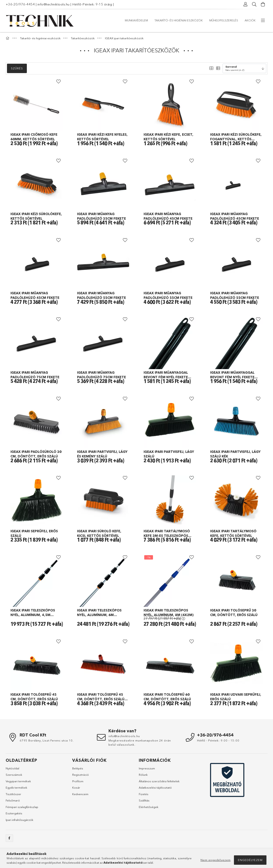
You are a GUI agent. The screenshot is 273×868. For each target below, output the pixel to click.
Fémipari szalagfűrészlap (22, 807)
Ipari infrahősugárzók (20, 820)
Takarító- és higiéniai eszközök (202, 20)
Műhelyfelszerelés (157, 20)
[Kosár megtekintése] (263, 4)
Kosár (76, 788)
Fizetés (144, 794)
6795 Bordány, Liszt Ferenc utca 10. (47, 740)
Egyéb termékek (16, 788)
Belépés (78, 768)
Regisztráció (81, 775)
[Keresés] (254, 4)
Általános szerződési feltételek (159, 781)
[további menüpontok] (263, 21)
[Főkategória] (8, 38)
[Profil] (246, 4)
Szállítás (144, 800)
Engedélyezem (250, 860)
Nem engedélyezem (216, 860)
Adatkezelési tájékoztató (155, 788)
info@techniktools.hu (54, 4)
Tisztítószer (13, 794)
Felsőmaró (13, 800)
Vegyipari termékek (18, 781)
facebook (9, 838)
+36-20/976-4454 (20, 4)
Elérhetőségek (149, 807)
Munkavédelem (244, 20)
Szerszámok (14, 775)
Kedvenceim (80, 794)
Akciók (130, 20)
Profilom (78, 781)
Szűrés (17, 68)
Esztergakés (14, 813)
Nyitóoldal (12, 768)
